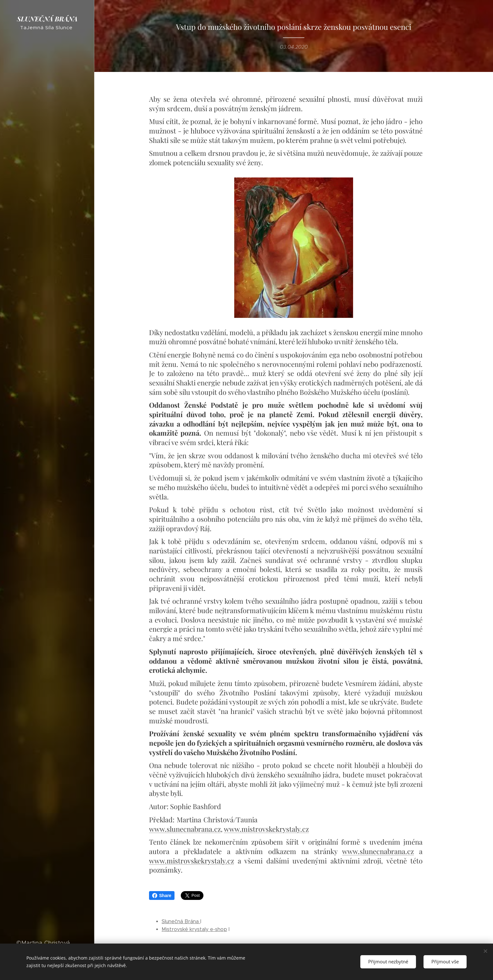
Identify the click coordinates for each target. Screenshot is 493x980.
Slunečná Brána (181, 921)
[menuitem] (47, 421)
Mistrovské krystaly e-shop (194, 929)
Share (162, 896)
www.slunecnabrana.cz (185, 829)
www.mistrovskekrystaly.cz (266, 829)
